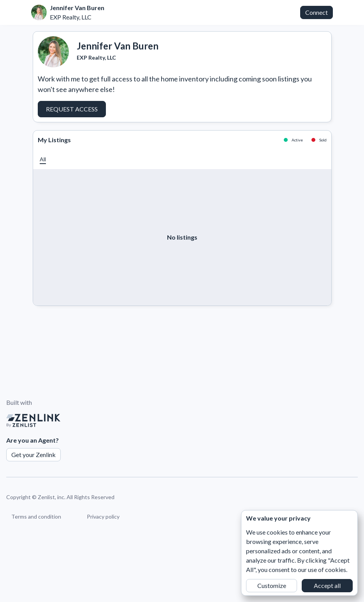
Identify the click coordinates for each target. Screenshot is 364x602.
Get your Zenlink (33, 455)
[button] (43, 159)
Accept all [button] (327, 585)
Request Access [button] (72, 109)
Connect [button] (317, 12)
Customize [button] (272, 585)
